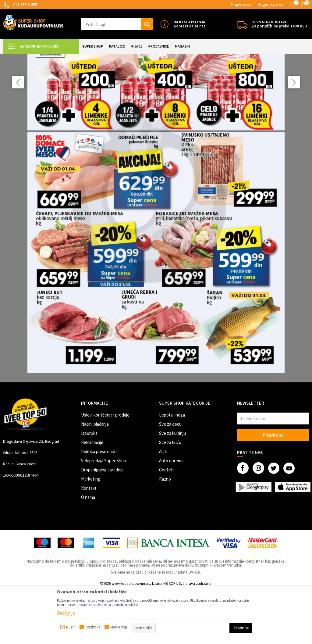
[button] (117, 24)
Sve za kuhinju (172, 487)
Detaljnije (66, 613)
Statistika (93, 627)
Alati (163, 505)
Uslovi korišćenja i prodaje (105, 469)
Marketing (91, 533)
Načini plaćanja (95, 478)
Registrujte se (271, 4)
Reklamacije (92, 496)
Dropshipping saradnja (102, 524)
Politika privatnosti (99, 505)
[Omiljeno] (292, 5)
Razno (165, 533)
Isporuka (89, 487)
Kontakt (89, 542)
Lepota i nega (172, 469)
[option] (156, 245)
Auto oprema (171, 515)
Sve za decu (170, 478)
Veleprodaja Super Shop (104, 515)
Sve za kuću (170, 496)
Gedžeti (166, 524)
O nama (88, 551)
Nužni (71, 627)
